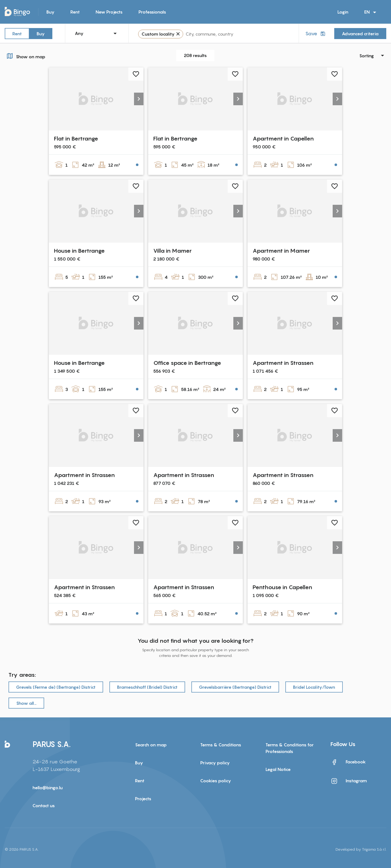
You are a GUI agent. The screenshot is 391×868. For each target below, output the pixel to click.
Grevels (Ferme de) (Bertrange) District (56, 687)
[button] (139, 99)
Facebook (348, 762)
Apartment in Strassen (283, 363)
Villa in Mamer (172, 251)
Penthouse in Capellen (282, 587)
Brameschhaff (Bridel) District (147, 687)
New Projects (109, 12)
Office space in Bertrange (187, 363)
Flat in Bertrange (76, 138)
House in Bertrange (79, 251)
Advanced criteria (360, 34)
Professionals (152, 12)
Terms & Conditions (221, 745)
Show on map (25, 56)
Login (343, 12)
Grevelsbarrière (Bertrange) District (235, 687)
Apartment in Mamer (281, 251)
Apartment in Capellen (283, 138)
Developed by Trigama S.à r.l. (361, 849)
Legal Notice (278, 769)
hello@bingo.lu (48, 788)
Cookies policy (216, 781)
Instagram (349, 781)
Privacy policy (215, 763)
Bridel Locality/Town (314, 687)
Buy (50, 12)
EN (371, 12)
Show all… (26, 703)
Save (316, 34)
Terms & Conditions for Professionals (290, 748)
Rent (75, 12)
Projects (143, 799)
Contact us (44, 805)
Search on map (151, 745)
